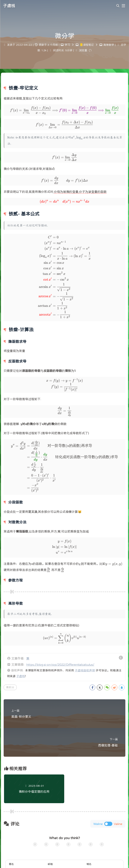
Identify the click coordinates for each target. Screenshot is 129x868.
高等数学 (109, 45)
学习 (67, 45)
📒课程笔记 (87, 45)
